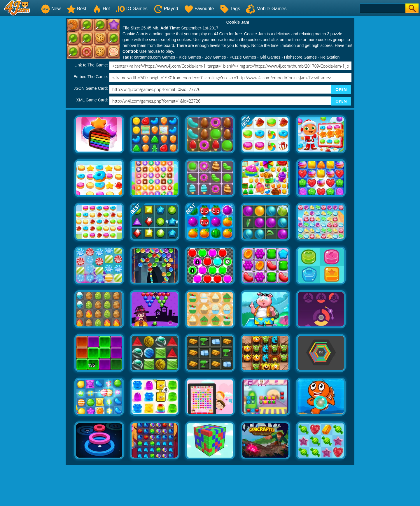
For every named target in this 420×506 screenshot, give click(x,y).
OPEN (341, 89)
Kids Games (190, 57)
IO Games (132, 9)
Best (76, 9)
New (51, 9)
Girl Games (270, 57)
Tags (230, 9)
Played (166, 9)
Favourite (199, 9)
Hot (101, 9)
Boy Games (215, 57)
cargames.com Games (154, 57)
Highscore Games (300, 57)
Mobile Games (266, 9)
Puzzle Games (243, 57)
